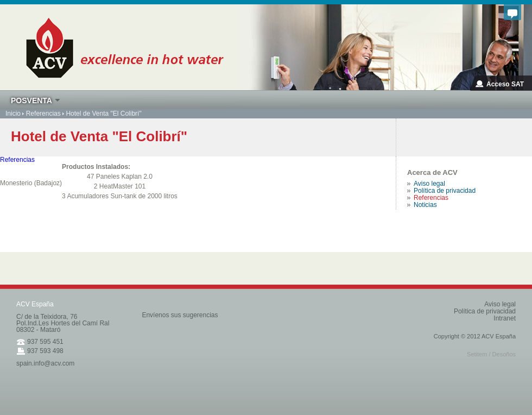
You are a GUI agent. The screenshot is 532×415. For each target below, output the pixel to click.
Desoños (504, 354)
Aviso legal (500, 304)
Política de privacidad (485, 311)
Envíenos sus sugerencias (180, 315)
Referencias (43, 114)
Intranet (505, 318)
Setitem (477, 354)
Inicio (13, 114)
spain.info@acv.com (45, 363)
